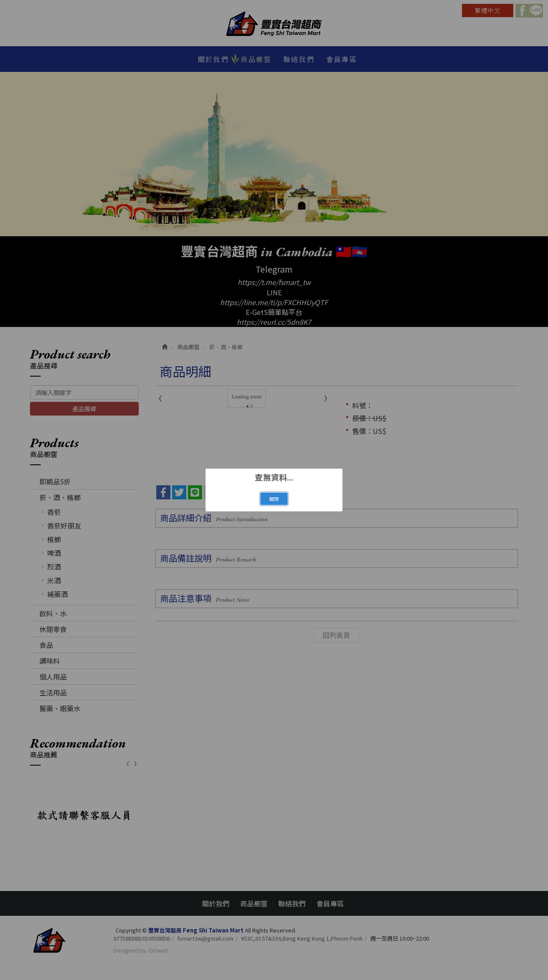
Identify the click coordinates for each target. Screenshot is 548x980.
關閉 (274, 499)
